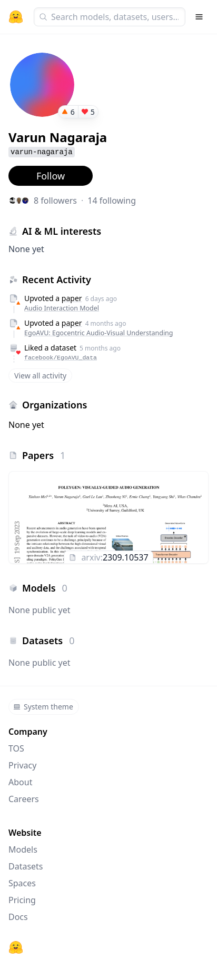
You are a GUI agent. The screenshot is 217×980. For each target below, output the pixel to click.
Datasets (26, 866)
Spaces (22, 883)
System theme (43, 707)
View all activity (40, 376)
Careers (24, 799)
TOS (16, 748)
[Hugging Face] (16, 947)
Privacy (22, 765)
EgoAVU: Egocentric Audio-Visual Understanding (99, 333)
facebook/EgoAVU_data (61, 358)
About (20, 782)
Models (23, 849)
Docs (18, 917)
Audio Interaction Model (62, 308)
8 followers (55, 201)
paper (72, 298)
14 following (112, 201)
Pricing (22, 900)
